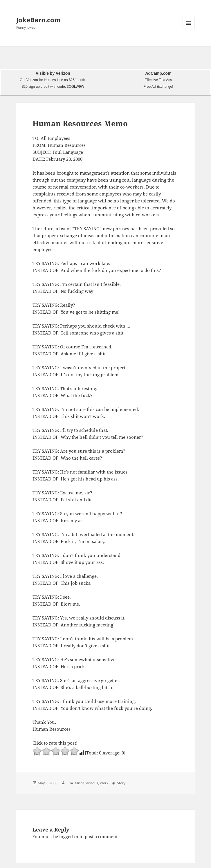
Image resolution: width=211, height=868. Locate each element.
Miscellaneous (86, 783)
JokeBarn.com (38, 20)
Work (104, 783)
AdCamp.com (158, 73)
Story (121, 783)
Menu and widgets (189, 29)
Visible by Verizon (53, 73)
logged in (69, 836)
